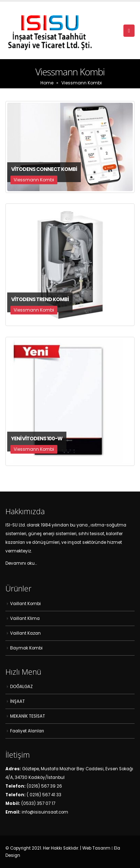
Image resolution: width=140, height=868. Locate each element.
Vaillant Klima (25, 618)
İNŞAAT (17, 701)
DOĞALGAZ (21, 687)
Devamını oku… (21, 563)
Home (47, 83)
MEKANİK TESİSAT (28, 716)
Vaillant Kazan (25, 633)
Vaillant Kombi (25, 604)
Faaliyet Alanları (27, 731)
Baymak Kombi (26, 648)
